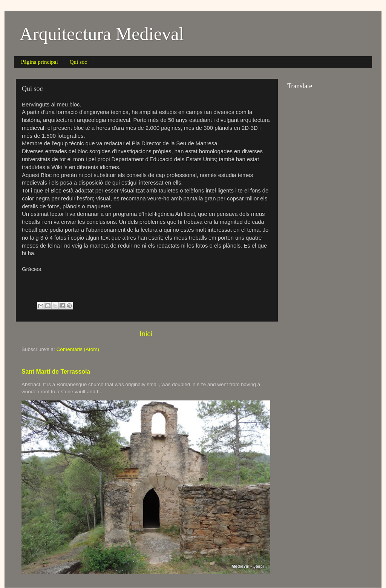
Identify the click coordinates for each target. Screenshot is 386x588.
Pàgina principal (40, 62)
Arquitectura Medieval (102, 34)
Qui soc (78, 62)
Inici (146, 334)
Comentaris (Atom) (78, 349)
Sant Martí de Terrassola (56, 372)
